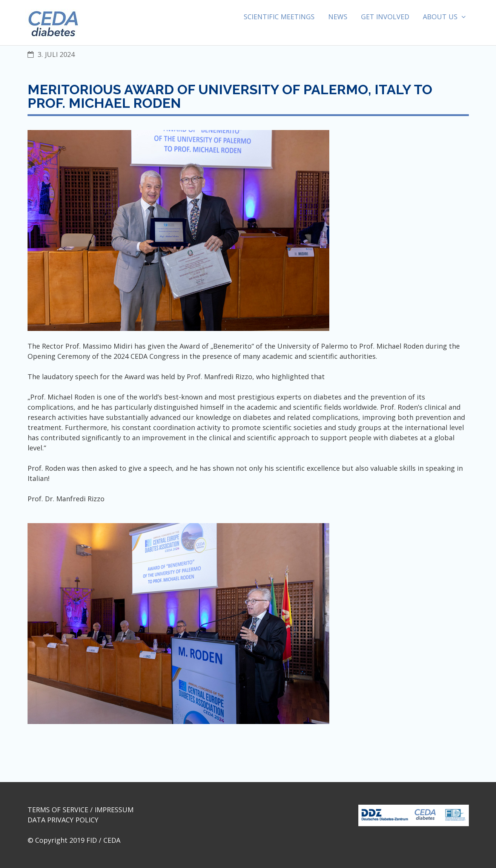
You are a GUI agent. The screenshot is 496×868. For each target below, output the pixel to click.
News (338, 17)
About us (440, 17)
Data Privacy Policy (63, 820)
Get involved (385, 17)
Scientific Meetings (279, 17)
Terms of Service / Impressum (81, 810)
